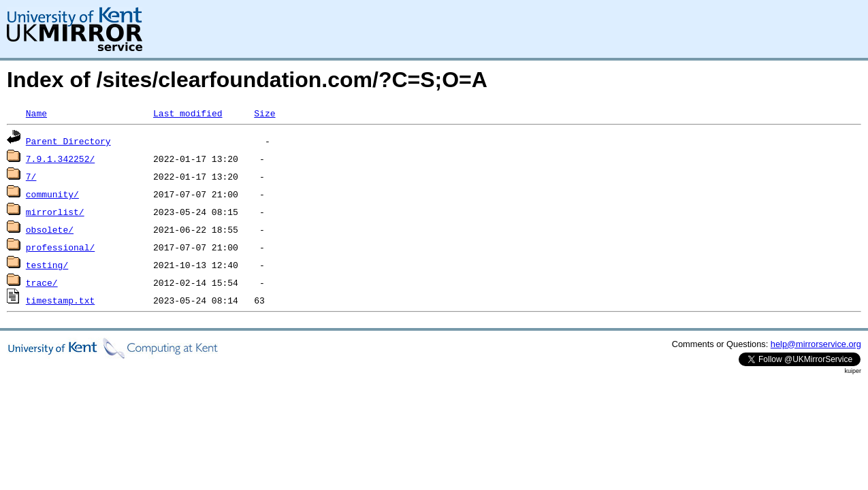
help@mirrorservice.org (816, 344)
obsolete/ (50, 229)
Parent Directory (68, 141)
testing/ (47, 265)
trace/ (42, 282)
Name (36, 113)
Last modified (188, 113)
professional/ (60, 247)
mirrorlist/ (55, 212)
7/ (31, 176)
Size (264, 113)
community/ (52, 194)
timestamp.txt (60, 300)
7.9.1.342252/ (60, 159)
